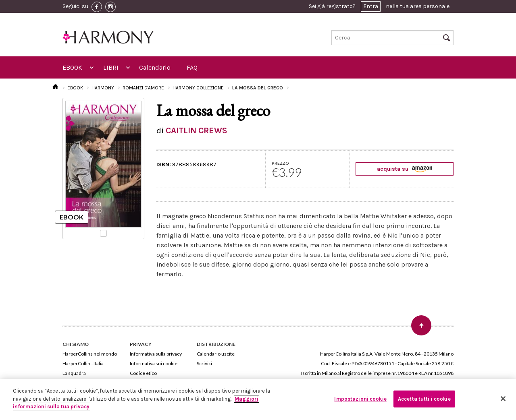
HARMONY (103, 88)
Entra (371, 6)
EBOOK (72, 67)
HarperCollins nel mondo (90, 354)
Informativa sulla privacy (156, 354)
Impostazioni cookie (360, 399)
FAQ (192, 67)
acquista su (405, 169)
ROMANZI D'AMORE (143, 88)
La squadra (74, 373)
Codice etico (143, 373)
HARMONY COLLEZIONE (198, 88)
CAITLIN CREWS (197, 130)
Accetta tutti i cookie (424, 399)
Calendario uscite (216, 354)
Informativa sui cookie (154, 363)
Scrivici (204, 363)
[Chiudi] (503, 399)
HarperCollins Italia (83, 363)
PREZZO (280, 163)
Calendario (155, 67)
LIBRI (111, 67)
